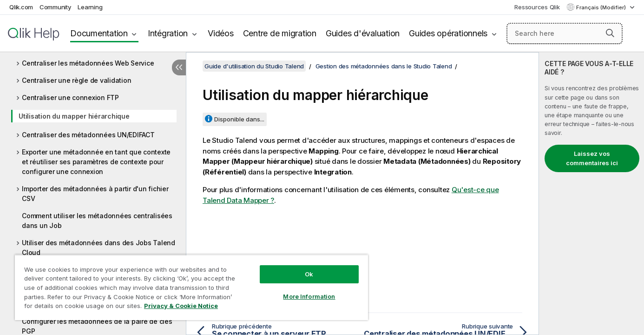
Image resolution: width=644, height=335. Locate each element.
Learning (90, 7)
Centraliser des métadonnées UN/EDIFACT (88, 135)
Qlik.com (21, 7)
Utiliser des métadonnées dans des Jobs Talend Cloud (99, 248)
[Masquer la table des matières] (179, 67)
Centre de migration (280, 33)
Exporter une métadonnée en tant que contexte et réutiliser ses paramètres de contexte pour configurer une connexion (96, 162)
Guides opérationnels (448, 33)
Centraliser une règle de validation (76, 80)
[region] (191, 287)
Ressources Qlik (537, 7)
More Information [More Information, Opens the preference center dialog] (309, 296)
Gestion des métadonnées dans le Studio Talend (384, 66)
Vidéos (221, 33)
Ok (309, 274)
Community (56, 7)
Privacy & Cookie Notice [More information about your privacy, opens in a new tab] (181, 306)
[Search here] (565, 33)
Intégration (168, 33)
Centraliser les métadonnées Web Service (88, 63)
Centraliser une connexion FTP (70, 97)
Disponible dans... (239, 119)
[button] (610, 33)
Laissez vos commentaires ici (592, 158)
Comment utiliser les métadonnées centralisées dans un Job (97, 221)
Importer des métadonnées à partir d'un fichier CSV (95, 194)
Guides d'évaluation (363, 33)
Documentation (99, 33)
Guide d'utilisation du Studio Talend (254, 66)
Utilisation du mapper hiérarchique (74, 116)
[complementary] (591, 194)
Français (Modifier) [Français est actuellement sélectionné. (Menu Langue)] (602, 7)
